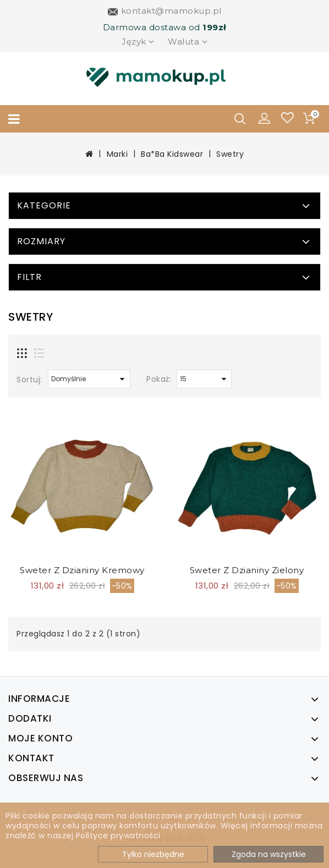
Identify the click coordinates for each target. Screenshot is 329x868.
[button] (265, 118)
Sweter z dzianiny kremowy (82, 570)
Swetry (230, 154)
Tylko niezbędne (153, 854)
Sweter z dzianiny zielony (247, 570)
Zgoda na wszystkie (269, 854)
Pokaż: (159, 379)
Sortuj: (29, 380)
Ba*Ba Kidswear (172, 154)
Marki (117, 154)
